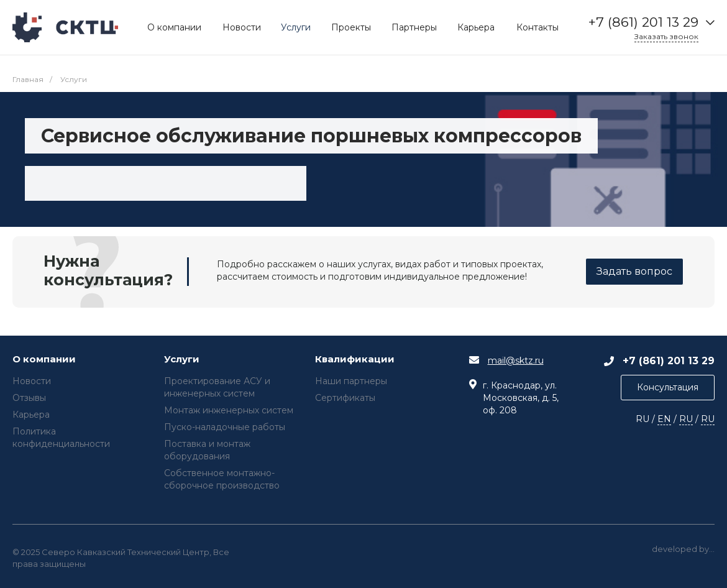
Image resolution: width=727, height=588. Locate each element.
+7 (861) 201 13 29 (643, 22)
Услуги (182, 360)
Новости (32, 381)
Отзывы (29, 398)
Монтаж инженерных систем (229, 410)
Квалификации (355, 360)
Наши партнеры (351, 381)
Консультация (668, 387)
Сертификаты (345, 398)
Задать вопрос (634, 271)
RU (686, 419)
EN (664, 419)
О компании (44, 360)
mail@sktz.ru (516, 361)
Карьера (31, 415)
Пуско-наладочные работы (225, 427)
